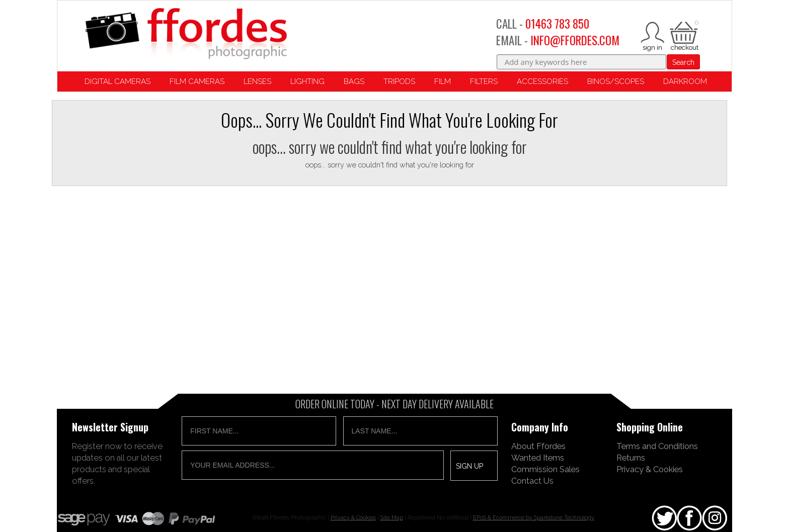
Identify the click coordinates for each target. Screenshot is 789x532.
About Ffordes (538, 446)
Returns (631, 458)
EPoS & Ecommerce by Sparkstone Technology (534, 517)
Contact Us (532, 481)
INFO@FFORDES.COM (575, 40)
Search (683, 62)
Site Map (392, 517)
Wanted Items (538, 458)
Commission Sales (545, 469)
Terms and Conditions (657, 446)
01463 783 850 (557, 24)
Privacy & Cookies (650, 469)
